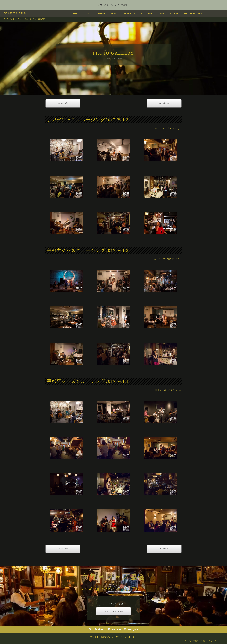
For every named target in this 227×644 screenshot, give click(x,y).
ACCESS (174, 13)
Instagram (131, 629)
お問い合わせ (107, 637)
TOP (75, 13)
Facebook (115, 629)
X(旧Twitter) (97, 629)
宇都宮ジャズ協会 (15, 13)
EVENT (115, 13)
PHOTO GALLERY (193, 13)
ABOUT (101, 13)
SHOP (161, 13)
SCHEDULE (129, 13)
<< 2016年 (63, 103)
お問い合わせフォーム (114, 611)
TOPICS (87, 13)
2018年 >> (164, 103)
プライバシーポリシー (126, 637)
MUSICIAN (147, 13)
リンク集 (94, 637)
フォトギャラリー (16, 19)
